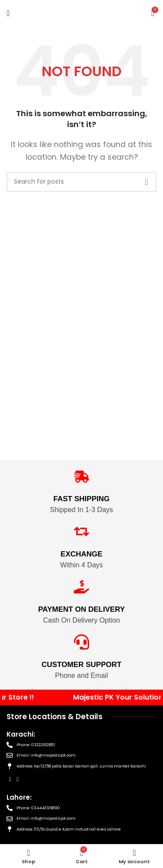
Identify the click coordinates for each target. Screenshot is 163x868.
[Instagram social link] (18, 779)
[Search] (81, 182)
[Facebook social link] (10, 779)
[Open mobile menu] (8, 13)
